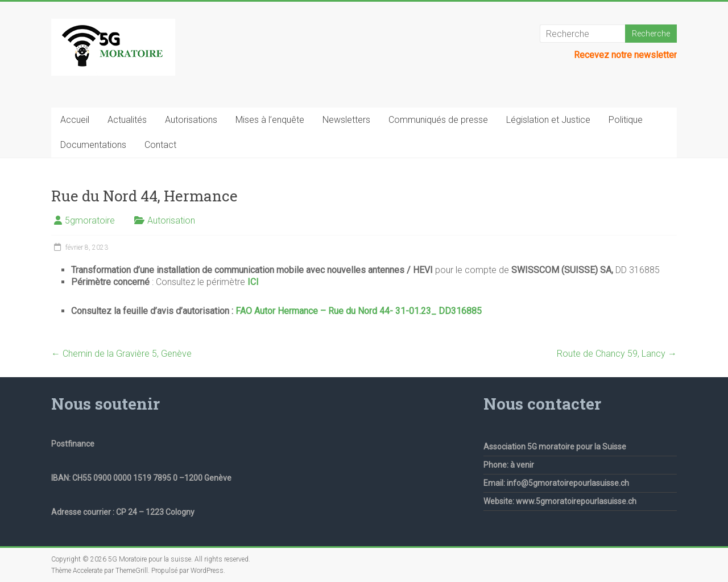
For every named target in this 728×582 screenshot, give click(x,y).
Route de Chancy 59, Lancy (617, 354)
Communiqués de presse (438, 120)
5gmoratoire (90, 220)
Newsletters (346, 120)
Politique (626, 120)
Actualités (127, 120)
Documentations (93, 145)
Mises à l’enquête (270, 120)
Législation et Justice (548, 120)
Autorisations (191, 120)
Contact (160, 145)
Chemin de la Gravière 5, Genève (121, 354)
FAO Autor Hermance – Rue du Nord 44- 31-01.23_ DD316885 (359, 311)
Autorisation (171, 220)
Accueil (75, 120)
